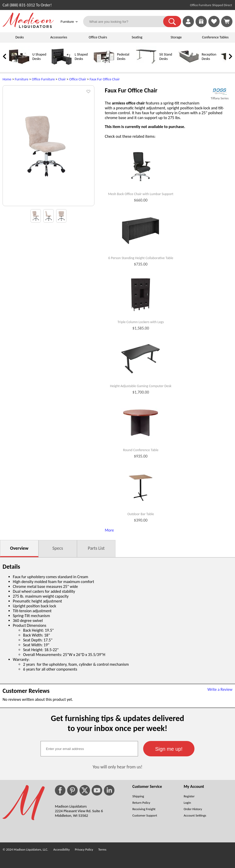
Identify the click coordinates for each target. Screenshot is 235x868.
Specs (58, 548)
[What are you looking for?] (126, 22)
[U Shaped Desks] (19, 66)
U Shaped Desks (39, 57)
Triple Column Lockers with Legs (141, 322)
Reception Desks (209, 57)
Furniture (22, 79)
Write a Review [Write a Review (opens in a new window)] (220, 689)
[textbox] (89, 749)
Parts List (96, 548)
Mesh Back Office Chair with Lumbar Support (141, 194)
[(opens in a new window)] (220, 92)
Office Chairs (98, 37)
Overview (19, 548)
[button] (172, 22)
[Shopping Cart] (227, 22)
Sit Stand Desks (166, 57)
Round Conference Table (141, 450)
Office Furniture (43, 79)
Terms (102, 849)
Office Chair (78, 79)
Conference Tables (216, 37)
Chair (62, 79)
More (109, 530)
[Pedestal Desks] (104, 66)
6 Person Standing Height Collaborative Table (141, 258)
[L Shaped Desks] (62, 66)
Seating (137, 37)
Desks (20, 37)
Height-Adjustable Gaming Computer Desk (141, 386)
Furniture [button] (69, 22)
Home (7, 79)
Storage (176, 37)
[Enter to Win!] (201, 26)
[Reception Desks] (189, 66)
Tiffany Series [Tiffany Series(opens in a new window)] (220, 98)
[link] (227, 22)
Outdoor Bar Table (141, 514)
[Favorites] (214, 26)
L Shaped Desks (81, 57)
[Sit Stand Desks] (146, 66)
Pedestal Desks (123, 57)
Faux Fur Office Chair (105, 79)
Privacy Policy (84, 849)
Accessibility (62, 849)
